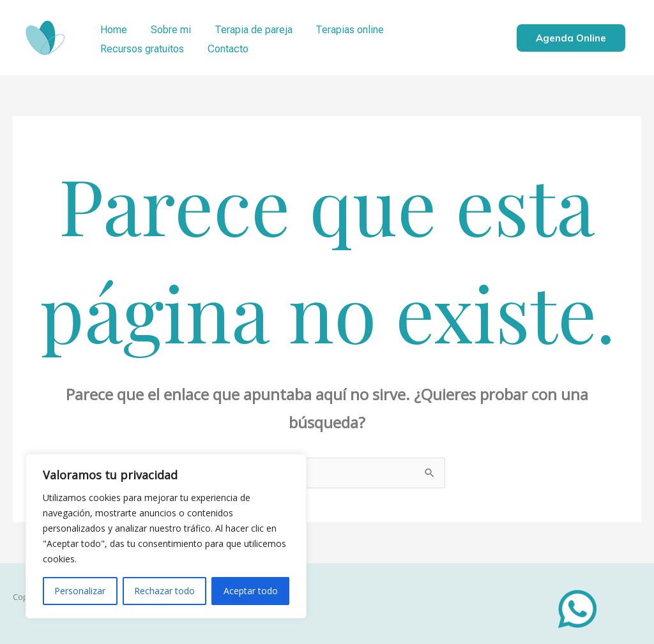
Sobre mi (166, 28)
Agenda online (571, 38)
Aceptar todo (251, 591)
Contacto (119, 47)
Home (112, 28)
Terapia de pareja (246, 28)
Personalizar (80, 591)
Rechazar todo (164, 591)
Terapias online (339, 28)
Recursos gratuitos (436, 28)
